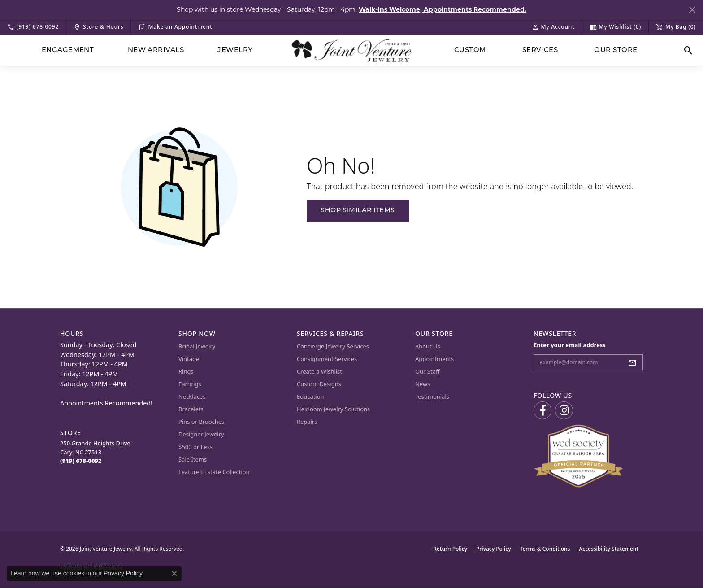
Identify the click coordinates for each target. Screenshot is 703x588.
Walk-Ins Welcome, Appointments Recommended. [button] (443, 9)
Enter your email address (570, 345)
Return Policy (450, 549)
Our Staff (427, 371)
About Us (428, 346)
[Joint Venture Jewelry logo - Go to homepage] (352, 50)
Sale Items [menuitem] (193, 459)
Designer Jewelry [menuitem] (201, 434)
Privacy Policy (494, 549)
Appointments (434, 359)
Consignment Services (327, 359)
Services (540, 50)
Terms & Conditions (545, 549)
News (423, 384)
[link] (33, 27)
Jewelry (235, 50)
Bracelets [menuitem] (191, 409)
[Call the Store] (81, 461)
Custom (470, 50)
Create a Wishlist (319, 371)
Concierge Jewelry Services (333, 346)
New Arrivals (156, 50)
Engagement (68, 50)
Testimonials (432, 396)
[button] (553, 27)
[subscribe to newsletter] (635, 362)
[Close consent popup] (174, 574)
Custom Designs (319, 384)
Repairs (307, 422)
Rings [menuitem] (186, 371)
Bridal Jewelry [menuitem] (197, 346)
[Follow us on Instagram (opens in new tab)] (564, 410)
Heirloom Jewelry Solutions (333, 409)
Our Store (616, 50)
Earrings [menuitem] (190, 384)
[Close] (692, 10)
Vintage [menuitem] (189, 359)
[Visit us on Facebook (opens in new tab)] (542, 410)
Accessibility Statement (609, 549)
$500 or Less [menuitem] (195, 447)
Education (310, 396)
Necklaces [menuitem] (192, 396)
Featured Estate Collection (214, 472)
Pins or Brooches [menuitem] (201, 422)
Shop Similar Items (358, 211)
